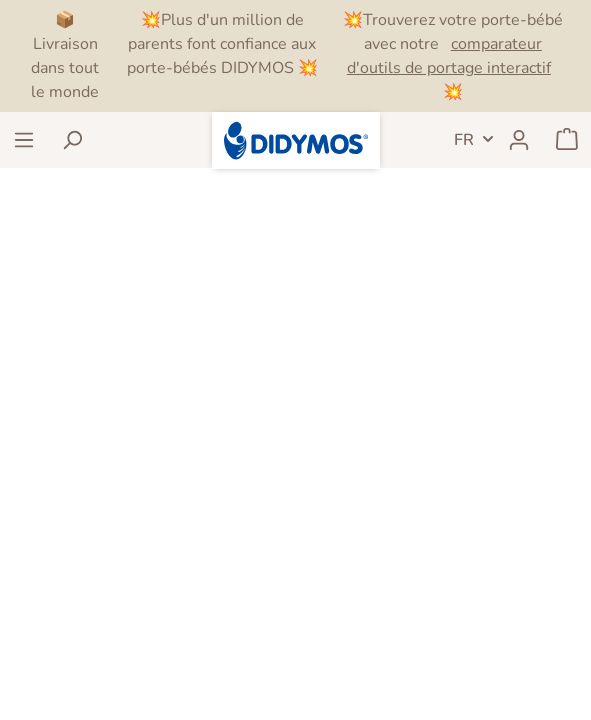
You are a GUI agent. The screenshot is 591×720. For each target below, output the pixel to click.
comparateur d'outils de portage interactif (449, 56)
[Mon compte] (519, 140)
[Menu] (24, 140)
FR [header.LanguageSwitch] (464, 140)
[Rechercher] (72, 140)
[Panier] (567, 140)
